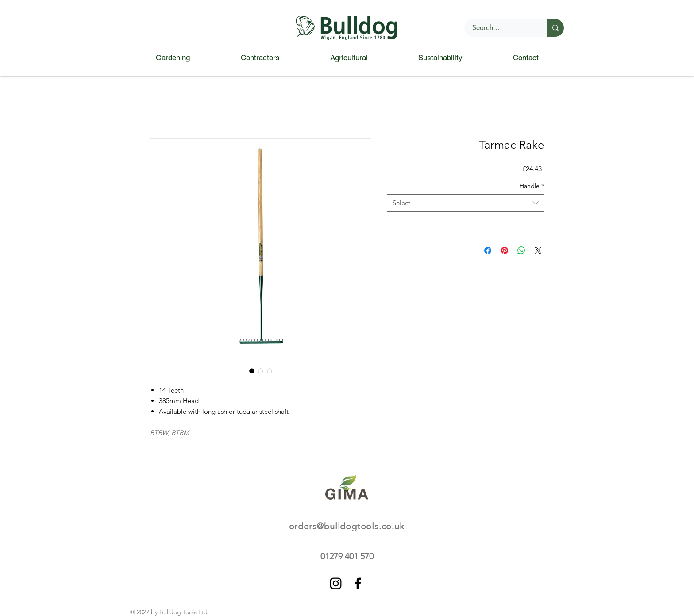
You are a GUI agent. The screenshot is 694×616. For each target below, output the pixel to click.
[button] (173, 58)
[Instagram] (336, 583)
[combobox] (465, 203)
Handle (532, 186)
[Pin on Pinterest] (505, 250)
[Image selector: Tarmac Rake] (252, 371)
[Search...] (500, 28)
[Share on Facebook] (488, 250)
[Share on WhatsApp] (521, 250)
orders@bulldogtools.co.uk (347, 526)
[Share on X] (538, 250)
